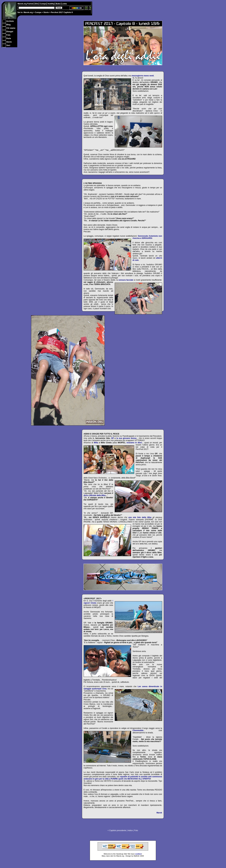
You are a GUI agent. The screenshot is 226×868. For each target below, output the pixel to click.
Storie (46, 12)
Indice (130, 830)
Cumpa (38, 12)
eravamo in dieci (134, 443)
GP (112, 438)
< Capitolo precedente (117, 830)
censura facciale (126, 280)
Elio (37, 4)
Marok (159, 813)
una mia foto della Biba (140, 517)
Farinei (31, 4)
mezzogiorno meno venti (143, 76)
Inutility (51, 4)
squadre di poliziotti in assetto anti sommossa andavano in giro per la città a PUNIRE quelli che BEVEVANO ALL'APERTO (123, 778)
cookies (138, 854)
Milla (96, 443)
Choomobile (138, 730)
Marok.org (28, 12)
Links (64, 4)
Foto (136, 830)
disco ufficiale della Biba (95, 495)
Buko (58, 4)
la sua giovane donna (126, 438)
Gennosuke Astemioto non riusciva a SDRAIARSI (147, 237)
